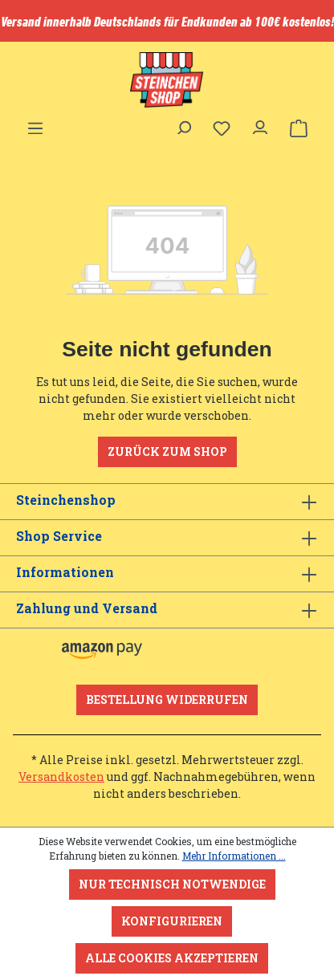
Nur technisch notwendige (172, 884)
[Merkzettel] (222, 128)
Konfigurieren (172, 921)
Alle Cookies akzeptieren (172, 958)
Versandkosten (61, 777)
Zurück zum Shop (167, 451)
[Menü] (35, 124)
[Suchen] (183, 124)
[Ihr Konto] (260, 124)
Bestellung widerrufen (167, 699)
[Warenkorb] (299, 128)
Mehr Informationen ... (234, 856)
